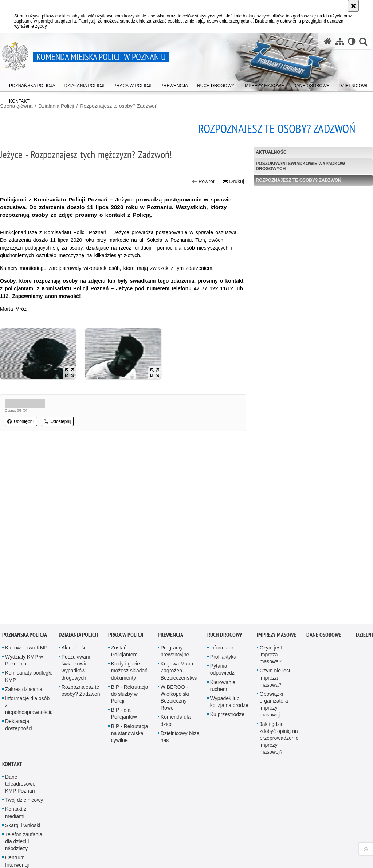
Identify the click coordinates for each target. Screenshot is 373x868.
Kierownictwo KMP (26, 576)
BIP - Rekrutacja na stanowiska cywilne (130, 661)
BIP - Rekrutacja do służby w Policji (130, 622)
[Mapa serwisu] (340, 41)
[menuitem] (32, 84)
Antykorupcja (20, 855)
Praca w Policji (126, 563)
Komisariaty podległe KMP (29, 604)
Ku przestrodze (227, 643)
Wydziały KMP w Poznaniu (24, 588)
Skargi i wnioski (23, 754)
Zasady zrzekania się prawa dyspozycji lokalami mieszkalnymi (25, 832)
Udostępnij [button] (21, 421)
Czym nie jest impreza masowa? (275, 606)
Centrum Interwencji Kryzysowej (18, 793)
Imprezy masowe (276, 563)
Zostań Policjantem (124, 579)
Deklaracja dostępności (19, 653)
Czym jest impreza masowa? (271, 583)
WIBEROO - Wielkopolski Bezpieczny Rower (175, 626)
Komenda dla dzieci (176, 649)
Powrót (203, 182)
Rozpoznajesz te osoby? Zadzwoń (119, 106)
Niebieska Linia (22, 809)
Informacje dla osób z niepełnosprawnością (29, 633)
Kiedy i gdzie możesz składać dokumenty (129, 599)
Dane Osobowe (324, 563)
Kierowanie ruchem (223, 614)
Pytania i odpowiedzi (223, 598)
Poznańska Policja (25, 563)
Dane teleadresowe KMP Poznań (20, 712)
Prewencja (170, 563)
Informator (222, 576)
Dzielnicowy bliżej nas (181, 665)
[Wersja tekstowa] (352, 41)
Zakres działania (24, 617)
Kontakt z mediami (16, 741)
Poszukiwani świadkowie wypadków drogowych (300, 166)
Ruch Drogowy (225, 563)
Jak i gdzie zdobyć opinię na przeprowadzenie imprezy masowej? (279, 666)
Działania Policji (56, 106)
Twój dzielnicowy (24, 728)
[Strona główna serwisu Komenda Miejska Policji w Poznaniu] (328, 41)
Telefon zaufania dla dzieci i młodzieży (24, 770)
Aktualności (272, 152)
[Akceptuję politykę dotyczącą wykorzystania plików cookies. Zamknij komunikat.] (353, 6)
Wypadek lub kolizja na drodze (229, 630)
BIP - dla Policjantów (124, 642)
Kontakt (12, 692)
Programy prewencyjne (175, 579)
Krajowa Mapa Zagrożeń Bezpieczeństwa (179, 599)
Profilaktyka (223, 585)
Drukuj (233, 182)
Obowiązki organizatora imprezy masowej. (274, 633)
